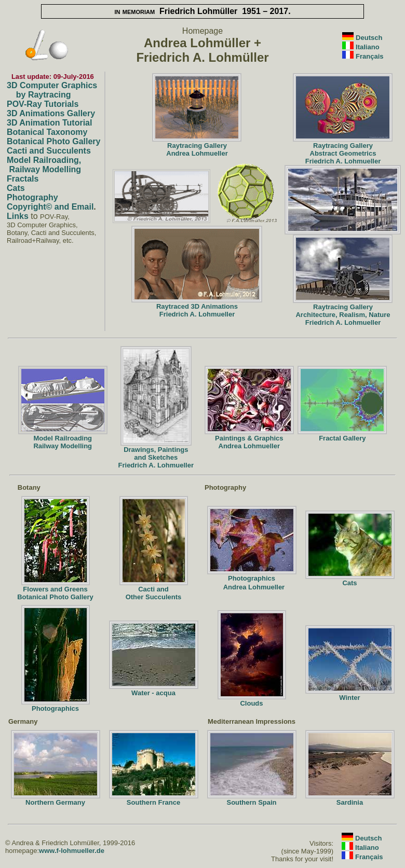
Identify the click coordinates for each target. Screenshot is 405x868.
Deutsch (369, 38)
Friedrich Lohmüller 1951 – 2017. (202, 11)
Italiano (368, 47)
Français (369, 56)
